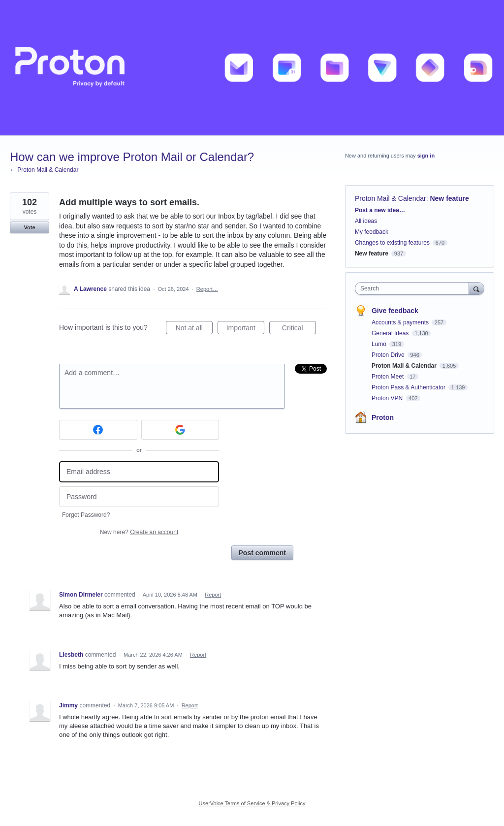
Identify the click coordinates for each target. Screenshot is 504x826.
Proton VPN (388, 398)
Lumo (380, 344)
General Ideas (391, 333)
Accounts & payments (401, 322)
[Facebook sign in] (98, 430)
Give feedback (395, 311)
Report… (207, 289)
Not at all (194, 329)
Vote (29, 227)
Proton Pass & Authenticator (409, 387)
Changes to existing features (392, 243)
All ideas (366, 221)
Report (213, 595)
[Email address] (139, 472)
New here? (139, 532)
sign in (426, 156)
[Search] (476, 288)
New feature (449, 198)
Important (245, 329)
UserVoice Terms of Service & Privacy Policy (252, 803)
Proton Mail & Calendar (391, 198)
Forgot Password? (86, 515)
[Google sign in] (180, 430)
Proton (383, 417)
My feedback (372, 232)
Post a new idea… (380, 210)
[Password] (139, 497)
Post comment (262, 553)
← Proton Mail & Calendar (44, 170)
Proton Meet (389, 377)
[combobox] (414, 288)
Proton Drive (389, 355)
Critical (299, 329)
